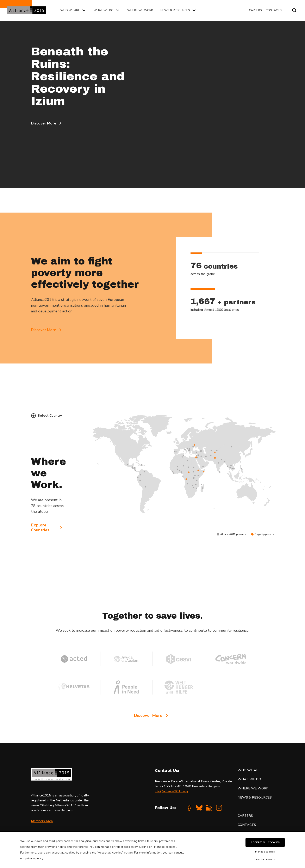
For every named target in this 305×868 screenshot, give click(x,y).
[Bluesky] (199, 808)
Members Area (42, 821)
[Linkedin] (209, 808)
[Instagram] (219, 808)
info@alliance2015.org (171, 791)
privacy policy (34, 858)
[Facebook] (189, 808)
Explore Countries (47, 528)
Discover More (47, 123)
